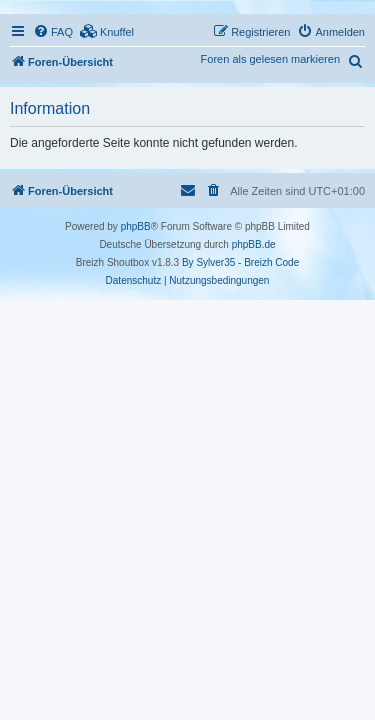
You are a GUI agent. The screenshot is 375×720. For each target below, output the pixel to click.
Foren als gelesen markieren (270, 59)
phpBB (136, 226)
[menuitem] (53, 32)
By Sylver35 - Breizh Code (240, 262)
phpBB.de (254, 244)
